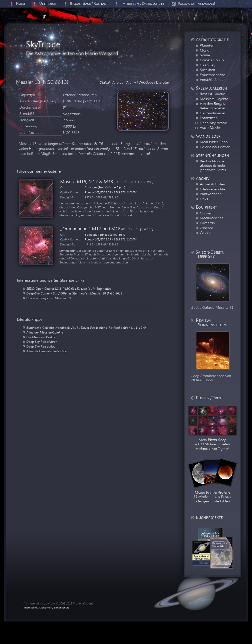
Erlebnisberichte (212, 189)
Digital (105, 83)
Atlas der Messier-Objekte (45, 333)
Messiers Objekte (214, 99)
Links (204, 199)
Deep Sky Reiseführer (41, 342)
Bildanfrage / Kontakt (89, 4)
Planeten (207, 45)
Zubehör (206, 228)
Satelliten (207, 70)
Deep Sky (207, 65)
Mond (204, 50)
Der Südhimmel (212, 113)
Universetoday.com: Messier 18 (48, 298)
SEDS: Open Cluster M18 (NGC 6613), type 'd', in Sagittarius (69, 289)
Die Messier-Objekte (41, 337)
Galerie (205, 233)
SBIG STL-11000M (125, 192)
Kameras (207, 223)
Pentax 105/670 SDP (98, 192)
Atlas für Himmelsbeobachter (47, 351)
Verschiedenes (211, 80)
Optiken (206, 213)
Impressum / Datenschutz (143, 4)
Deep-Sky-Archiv (213, 123)
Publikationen (211, 194)
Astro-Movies (211, 128)
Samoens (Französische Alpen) (105, 187)
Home (21, 4)
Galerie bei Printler (215, 147)
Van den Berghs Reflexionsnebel (212, 106)
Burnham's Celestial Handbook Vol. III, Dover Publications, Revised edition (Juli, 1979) (86, 328)
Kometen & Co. (212, 60)
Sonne (205, 55)
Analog (118, 83)
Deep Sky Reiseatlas (41, 347)
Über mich (48, 4)
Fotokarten (209, 118)
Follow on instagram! (197, 4)
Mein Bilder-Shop (214, 142)
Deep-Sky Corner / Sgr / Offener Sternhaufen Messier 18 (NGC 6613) (75, 293)
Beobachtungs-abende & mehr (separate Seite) (213, 166)
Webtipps (146, 83)
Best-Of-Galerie (212, 94)
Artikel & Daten (212, 184)
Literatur (163, 83)
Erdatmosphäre (212, 75)
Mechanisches (211, 218)
